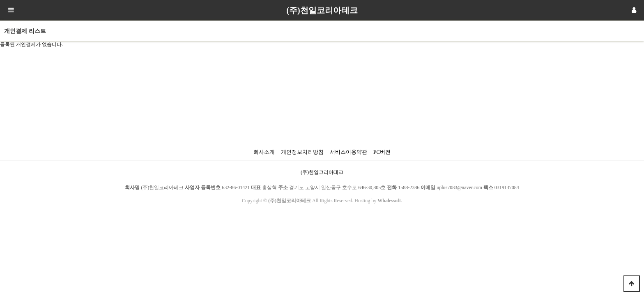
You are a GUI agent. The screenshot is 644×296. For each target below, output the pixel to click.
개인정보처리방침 (302, 152)
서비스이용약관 (348, 152)
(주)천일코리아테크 (322, 10)
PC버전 (382, 152)
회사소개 (264, 152)
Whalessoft (389, 201)
